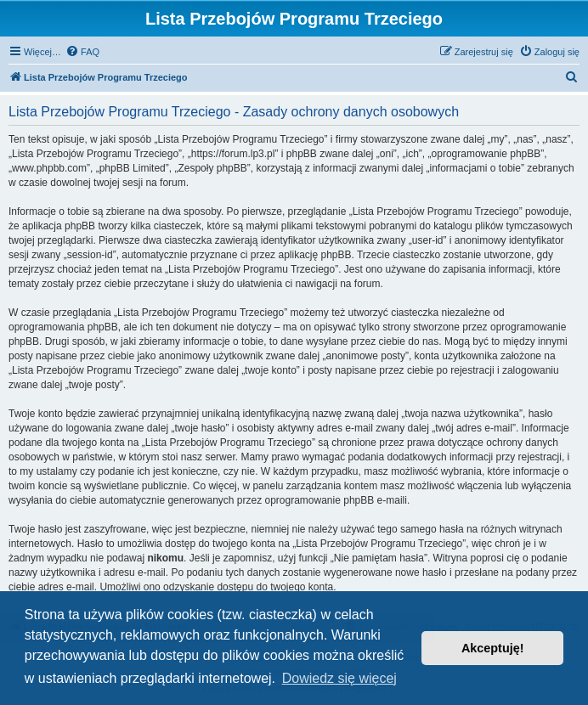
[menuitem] (82, 52)
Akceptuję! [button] (493, 648)
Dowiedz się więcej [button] (339, 678)
